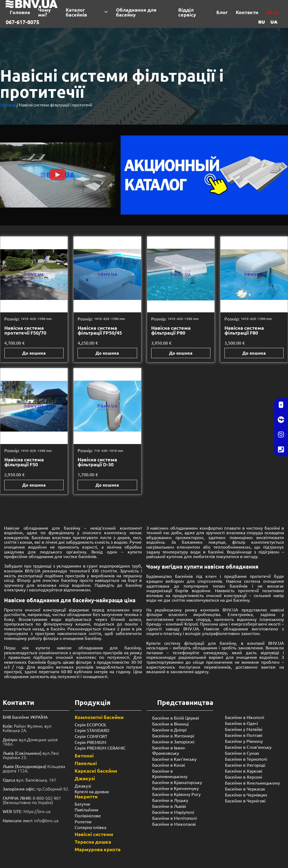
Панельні (86, 763)
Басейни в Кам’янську (174, 759)
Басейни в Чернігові (245, 801)
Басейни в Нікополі (245, 717)
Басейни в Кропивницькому (170, 773)
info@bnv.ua (46, 820)
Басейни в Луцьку (170, 800)
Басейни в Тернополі (246, 759)
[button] (58, 175)
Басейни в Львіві (169, 806)
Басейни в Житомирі (173, 736)
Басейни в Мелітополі (175, 818)
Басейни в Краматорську (177, 782)
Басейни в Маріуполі (173, 812)
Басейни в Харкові (244, 771)
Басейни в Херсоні (244, 777)
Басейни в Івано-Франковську (169, 750)
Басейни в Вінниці (171, 724)
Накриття (86, 796)
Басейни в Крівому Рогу (176, 794)
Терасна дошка (93, 842)
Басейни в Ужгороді (245, 765)
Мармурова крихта (98, 849)
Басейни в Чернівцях (246, 795)
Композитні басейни (99, 717)
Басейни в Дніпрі (169, 730)
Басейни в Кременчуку (176, 788)
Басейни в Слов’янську (248, 747)
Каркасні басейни (96, 771)
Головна (8, 105)
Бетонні (84, 755)
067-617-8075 (22, 22)
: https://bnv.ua (27, 811)
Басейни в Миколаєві (174, 824)
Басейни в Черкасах (245, 789)
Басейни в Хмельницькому (252, 783)
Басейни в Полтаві (244, 735)
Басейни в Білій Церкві (176, 718)
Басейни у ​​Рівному (244, 741)
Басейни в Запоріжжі (173, 741)
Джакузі (85, 778)
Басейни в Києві (169, 765)
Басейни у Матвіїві (244, 729)
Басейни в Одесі (241, 723)
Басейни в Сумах (242, 753)
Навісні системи (94, 834)
